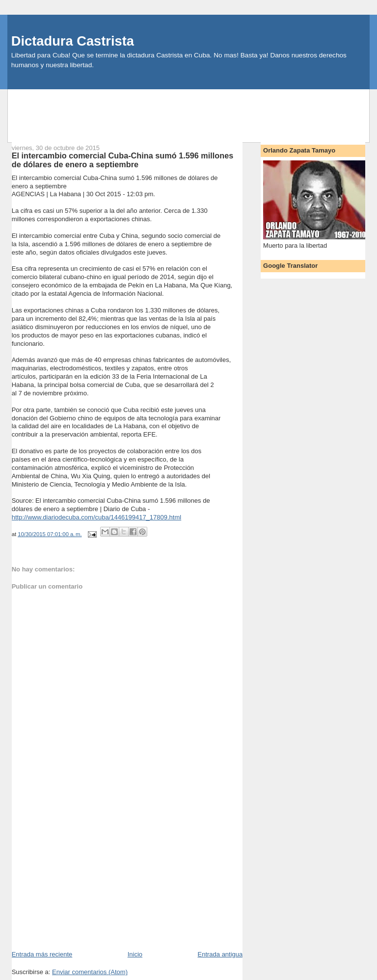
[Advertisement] (188, 111)
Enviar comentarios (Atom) (90, 972)
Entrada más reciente (42, 954)
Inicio (135, 954)
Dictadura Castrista (73, 41)
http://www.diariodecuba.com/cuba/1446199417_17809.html (96, 517)
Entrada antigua (220, 954)
